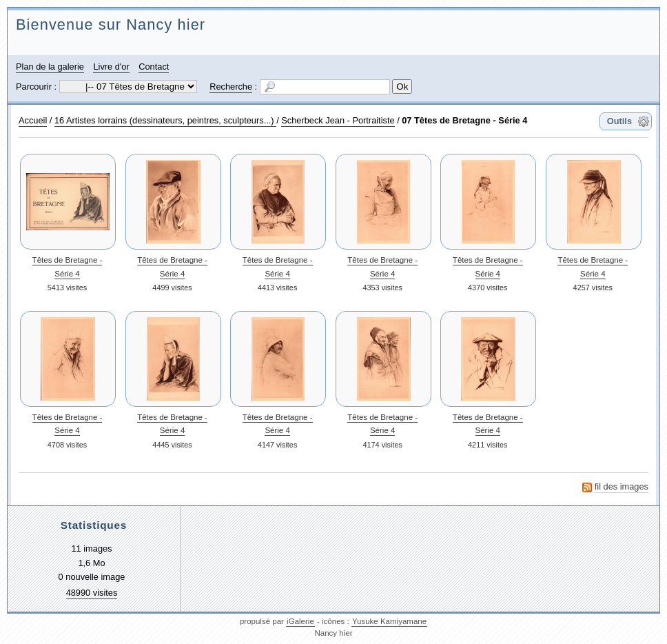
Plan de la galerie (50, 67)
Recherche (231, 87)
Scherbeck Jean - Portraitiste (338, 120)
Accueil (33, 120)
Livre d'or (111, 67)
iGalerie (300, 621)
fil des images (622, 486)
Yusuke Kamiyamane (389, 621)
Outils (619, 121)
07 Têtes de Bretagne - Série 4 (464, 120)
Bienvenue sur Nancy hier (111, 24)
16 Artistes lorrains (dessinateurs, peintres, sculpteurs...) (165, 120)
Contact (154, 67)
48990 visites (92, 593)
